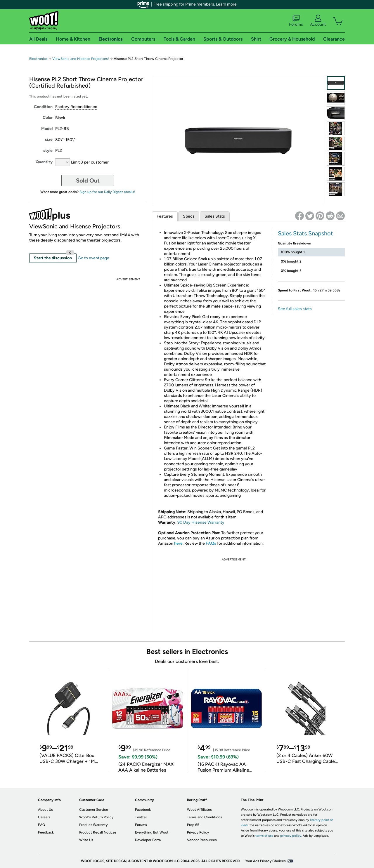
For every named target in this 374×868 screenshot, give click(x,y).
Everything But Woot (152, 832)
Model (47, 129)
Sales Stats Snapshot (305, 233)
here (178, 543)
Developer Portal (148, 840)
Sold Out (88, 180)
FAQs (211, 543)
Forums (296, 21)
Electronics (38, 59)
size (49, 139)
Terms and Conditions (205, 817)
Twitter (141, 817)
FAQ (41, 825)
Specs (189, 216)
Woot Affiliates (199, 810)
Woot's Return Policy (96, 817)
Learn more (226, 4)
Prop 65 (193, 825)
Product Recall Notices (98, 832)
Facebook (143, 810)
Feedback (46, 832)
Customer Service (94, 810)
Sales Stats (215, 216)
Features (165, 216)
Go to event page (93, 258)
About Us (45, 810)
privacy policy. (291, 836)
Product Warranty (93, 825)
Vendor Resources (202, 840)
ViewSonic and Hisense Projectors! (81, 59)
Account (318, 21)
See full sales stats (295, 309)
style (48, 151)
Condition (43, 107)
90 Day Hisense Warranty (201, 522)
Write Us (86, 840)
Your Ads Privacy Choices (265, 861)
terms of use (264, 836)
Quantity (44, 162)
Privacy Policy (198, 832)
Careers (44, 817)
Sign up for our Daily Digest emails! (107, 192)
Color (48, 118)
